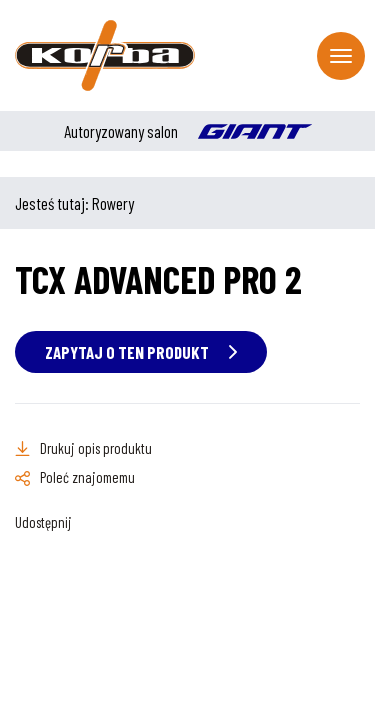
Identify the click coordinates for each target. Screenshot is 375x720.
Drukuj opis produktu (96, 448)
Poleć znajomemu (87, 477)
